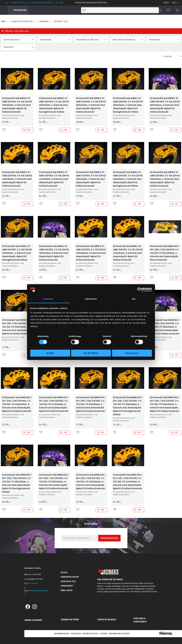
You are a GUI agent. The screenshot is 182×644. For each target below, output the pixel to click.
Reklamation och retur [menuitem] (119, 634)
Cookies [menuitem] (104, 634)
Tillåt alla (132, 353)
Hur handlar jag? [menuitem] (62, 634)
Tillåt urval (91, 353)
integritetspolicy (106, 550)
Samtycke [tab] (48, 299)
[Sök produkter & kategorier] (135, 10)
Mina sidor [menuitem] (67, 590)
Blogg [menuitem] (166, 3)
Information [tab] (91, 299)
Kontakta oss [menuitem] (68, 581)
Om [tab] (134, 299)
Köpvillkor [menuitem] (76, 634)
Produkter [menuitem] (20, 10)
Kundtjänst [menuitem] (67, 586)
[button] (168, 10)
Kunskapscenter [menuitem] (70, 577)
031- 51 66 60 (32, 584)
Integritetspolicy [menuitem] (91, 634)
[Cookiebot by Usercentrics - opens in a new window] (139, 290)
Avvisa (50, 353)
